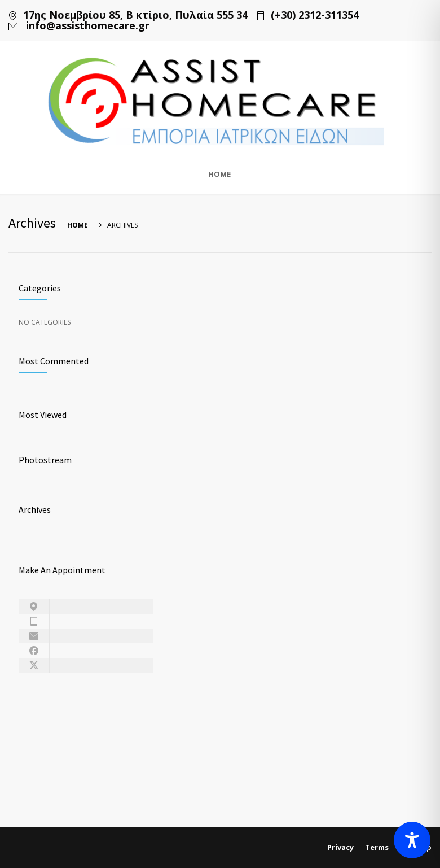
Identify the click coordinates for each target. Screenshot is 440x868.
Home (78, 225)
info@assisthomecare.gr (86, 26)
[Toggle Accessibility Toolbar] (412, 840)
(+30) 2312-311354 (315, 15)
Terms (377, 847)
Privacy (340, 847)
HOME (219, 174)
